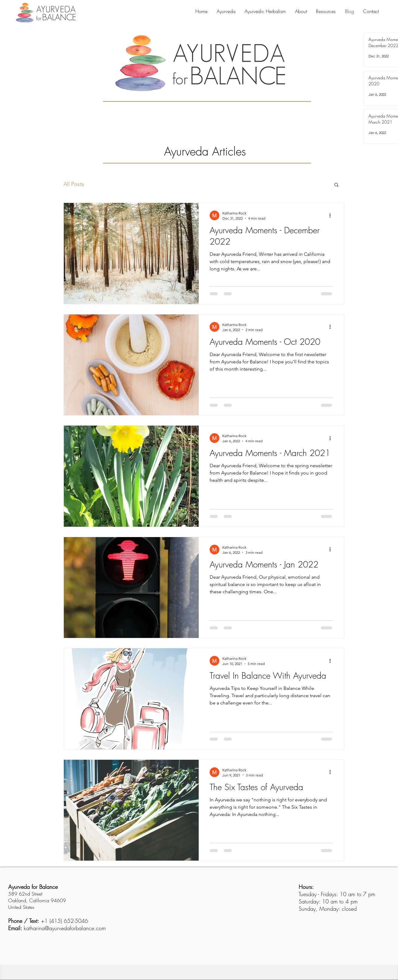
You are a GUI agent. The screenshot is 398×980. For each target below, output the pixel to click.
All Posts (74, 184)
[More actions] (332, 215)
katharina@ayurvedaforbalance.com (65, 928)
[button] (336, 185)
